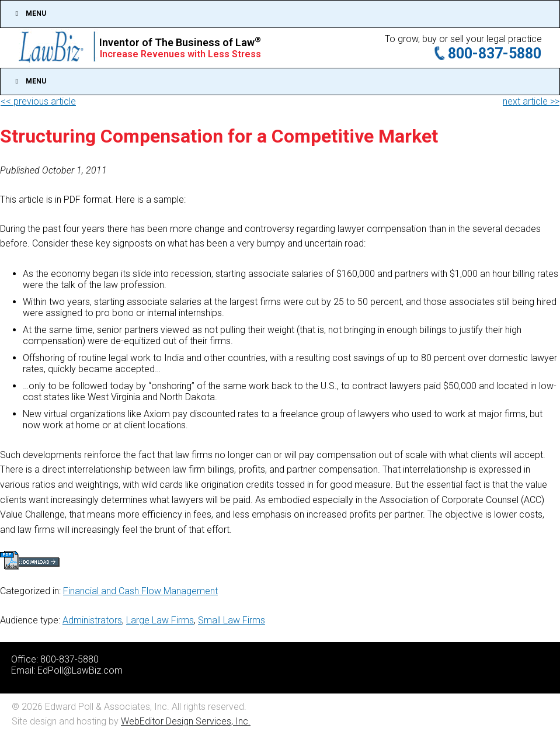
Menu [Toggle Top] (29, 13)
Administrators (92, 620)
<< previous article (38, 101)
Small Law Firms (232, 620)
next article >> (531, 101)
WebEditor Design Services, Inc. (186, 721)
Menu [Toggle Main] (29, 81)
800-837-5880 (495, 53)
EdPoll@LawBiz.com (80, 670)
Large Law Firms (160, 620)
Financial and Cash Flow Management (140, 591)
